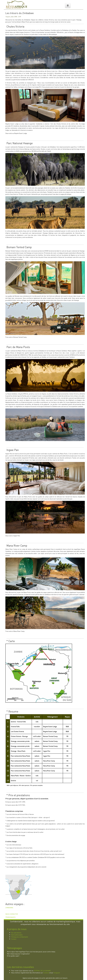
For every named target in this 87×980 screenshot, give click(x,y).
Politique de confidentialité (20, 937)
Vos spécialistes (16, 933)
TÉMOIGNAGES (10, 917)
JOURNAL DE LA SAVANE (42, 971)
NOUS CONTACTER (12, 914)
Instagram (57, 973)
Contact (14, 939)
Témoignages (14, 948)
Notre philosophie (17, 935)
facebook (46, 973)
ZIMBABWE (9, 908)
